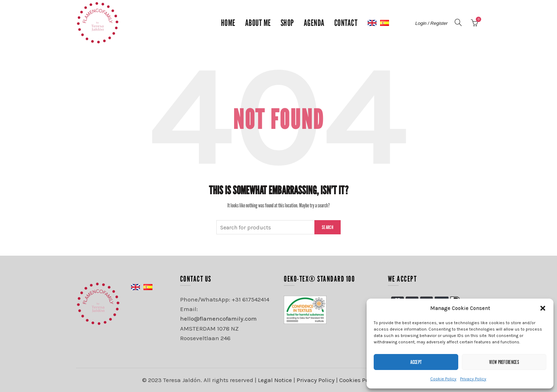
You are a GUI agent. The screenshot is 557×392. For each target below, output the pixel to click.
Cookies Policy (359, 380)
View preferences (504, 362)
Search (328, 227)
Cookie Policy (443, 379)
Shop (287, 23)
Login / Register (431, 23)
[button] (543, 308)
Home (228, 23)
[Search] (458, 22)
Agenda (314, 23)
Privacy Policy (473, 379)
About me (258, 23)
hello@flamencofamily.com (218, 318)
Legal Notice (275, 380)
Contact (346, 23)
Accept (416, 362)
